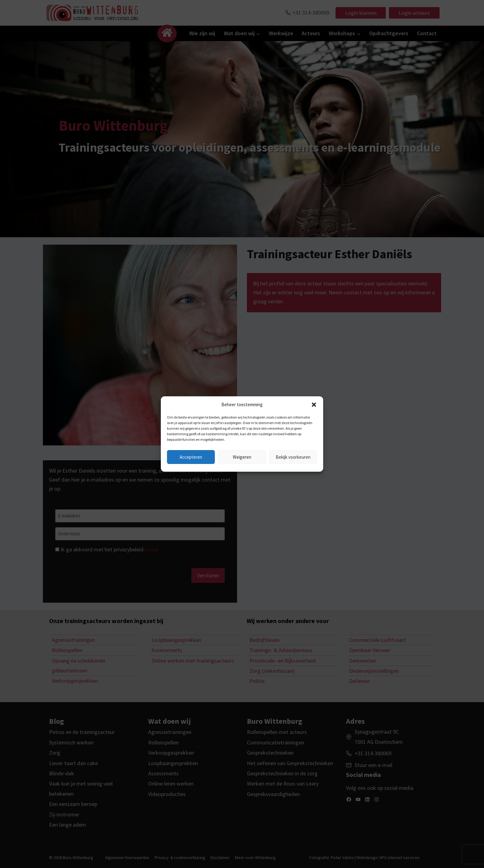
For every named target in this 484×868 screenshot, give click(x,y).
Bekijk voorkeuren (293, 457)
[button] (314, 405)
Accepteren (191, 457)
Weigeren (242, 457)
